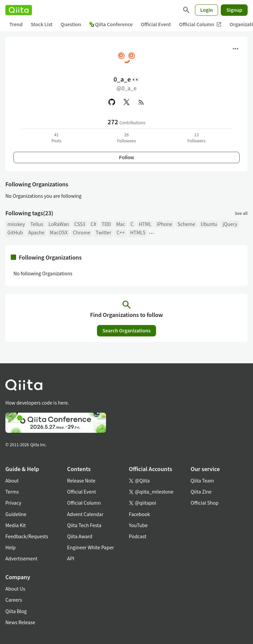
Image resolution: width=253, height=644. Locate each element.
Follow (127, 157)
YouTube (138, 525)
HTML (145, 224)
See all (241, 213)
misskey (16, 224)
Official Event (156, 24)
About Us (15, 589)
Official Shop (205, 503)
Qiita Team (202, 480)
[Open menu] (236, 49)
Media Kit (16, 525)
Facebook (139, 514)
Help (11, 547)
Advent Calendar (85, 514)
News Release (20, 622)
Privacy (13, 503)
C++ (120, 232)
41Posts (56, 137)
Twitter (103, 232)
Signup (234, 10)
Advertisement (21, 558)
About (12, 480)
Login (207, 10)
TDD (106, 224)
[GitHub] (112, 102)
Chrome (82, 232)
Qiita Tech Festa (84, 525)
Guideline (16, 514)
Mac (120, 224)
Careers (14, 600)
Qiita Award (80, 536)
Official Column (200, 24)
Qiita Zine (201, 492)
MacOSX (59, 232)
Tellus (37, 224)
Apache (36, 232)
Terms (12, 492)
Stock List (41, 24)
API (71, 558)
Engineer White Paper (91, 547)
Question (71, 24)
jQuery (230, 224)
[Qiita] (19, 10)
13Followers (197, 137)
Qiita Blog (16, 611)
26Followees (127, 137)
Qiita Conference (111, 24)
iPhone (164, 224)
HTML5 (138, 232)
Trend (16, 24)
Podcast (138, 536)
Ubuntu (209, 224)
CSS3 (80, 224)
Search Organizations (127, 330)
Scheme (186, 224)
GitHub (15, 232)
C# (93, 224)
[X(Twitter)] (127, 102)
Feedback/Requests (27, 536)
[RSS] (141, 102)
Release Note (81, 480)
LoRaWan (59, 224)
